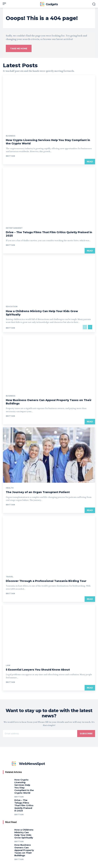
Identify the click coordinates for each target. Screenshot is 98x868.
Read (90, 162)
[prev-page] (85, 327)
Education (12, 307)
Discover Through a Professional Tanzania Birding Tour (46, 581)
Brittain (10, 156)
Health (10, 488)
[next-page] (90, 327)
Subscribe (86, 734)
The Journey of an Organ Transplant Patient (38, 492)
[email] (40, 734)
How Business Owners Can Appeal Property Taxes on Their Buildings (24, 850)
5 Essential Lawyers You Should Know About (38, 670)
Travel (10, 577)
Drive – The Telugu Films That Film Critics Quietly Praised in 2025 (24, 805)
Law (8, 665)
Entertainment (14, 228)
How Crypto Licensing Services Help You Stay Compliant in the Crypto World (24, 786)
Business (11, 136)
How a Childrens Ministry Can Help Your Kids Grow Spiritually (24, 834)
